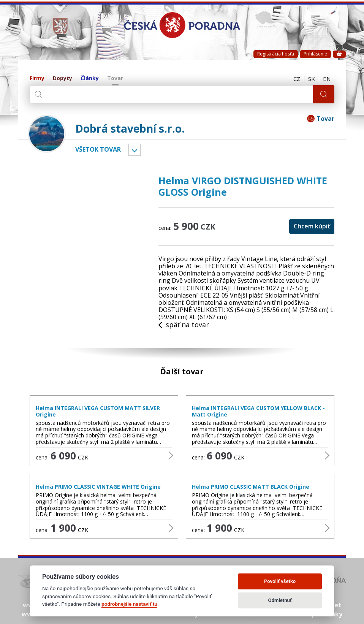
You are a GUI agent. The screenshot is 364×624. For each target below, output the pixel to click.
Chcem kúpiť (312, 226)
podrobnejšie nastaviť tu (129, 604)
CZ (297, 79)
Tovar (115, 78)
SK (312, 79)
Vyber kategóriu (135, 150)
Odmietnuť (280, 600)
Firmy (37, 78)
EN (327, 79)
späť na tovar (184, 325)
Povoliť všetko (280, 581)
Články (90, 78)
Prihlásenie (315, 54)
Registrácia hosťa (276, 54)
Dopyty (63, 78)
